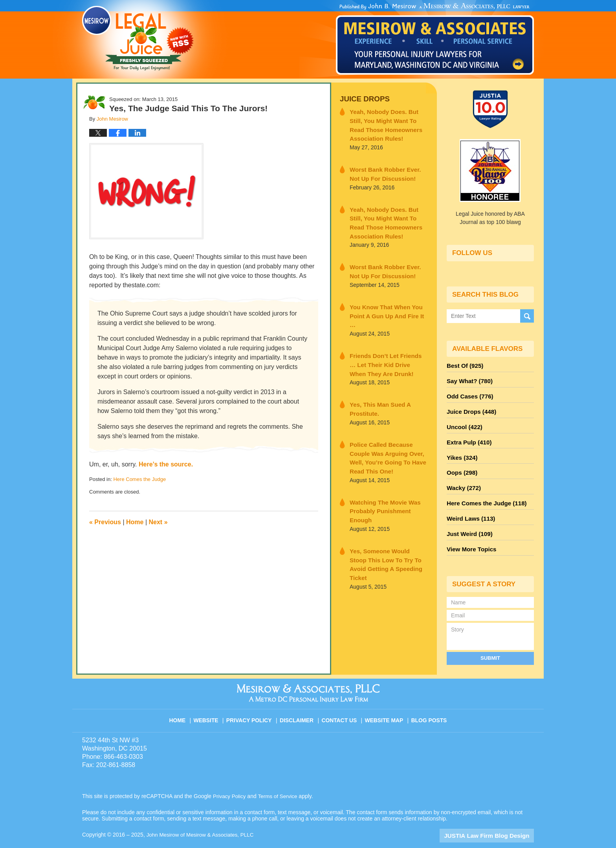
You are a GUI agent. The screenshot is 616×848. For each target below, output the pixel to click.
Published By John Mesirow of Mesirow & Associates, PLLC (435, 39)
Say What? (468, 379)
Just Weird (468, 521)
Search (527, 316)
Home (135, 522)
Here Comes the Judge (139, 479)
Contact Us (341, 702)
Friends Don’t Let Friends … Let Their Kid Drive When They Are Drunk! (387, 345)
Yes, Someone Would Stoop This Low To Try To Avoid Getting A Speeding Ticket (384, 515)
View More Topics (470, 535)
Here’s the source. (166, 464)
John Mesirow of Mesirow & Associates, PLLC (203, 819)
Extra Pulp (467, 436)
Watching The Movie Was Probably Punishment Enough (386, 473)
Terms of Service (280, 781)
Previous (105, 522)
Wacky (462, 478)
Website (211, 702)
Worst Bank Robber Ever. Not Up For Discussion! (386, 170)
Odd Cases (468, 393)
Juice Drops (362, 98)
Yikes (461, 450)
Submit (490, 643)
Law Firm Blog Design (496, 820)
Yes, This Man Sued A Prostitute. (376, 387)
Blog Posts (428, 702)
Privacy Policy (254, 702)
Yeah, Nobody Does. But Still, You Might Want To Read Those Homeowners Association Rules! (388, 123)
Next (158, 522)
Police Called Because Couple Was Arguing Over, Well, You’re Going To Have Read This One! (388, 430)
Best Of (464, 365)
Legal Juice (138, 38)
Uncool (463, 422)
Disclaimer (299, 702)
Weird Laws (469, 507)
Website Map (385, 702)
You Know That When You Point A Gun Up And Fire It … (385, 302)
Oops (461, 464)
